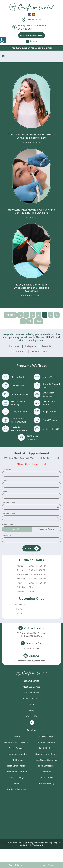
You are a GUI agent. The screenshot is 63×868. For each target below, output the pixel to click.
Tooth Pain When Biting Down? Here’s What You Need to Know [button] (32, 136)
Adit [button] (42, 845)
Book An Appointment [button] (32, 35)
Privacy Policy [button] (33, 843)
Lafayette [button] (31, 346)
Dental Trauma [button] (50, 420)
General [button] (17, 736)
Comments (7, 536)
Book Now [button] (47, 865)
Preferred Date (8, 502)
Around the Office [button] (32, 699)
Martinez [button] (14, 346)
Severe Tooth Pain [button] (20, 394)
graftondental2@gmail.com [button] (32, 661)
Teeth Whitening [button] (46, 783)
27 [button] (30, 321)
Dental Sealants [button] (17, 748)
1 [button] (20, 315)
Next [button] (38, 321)
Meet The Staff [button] (32, 693)
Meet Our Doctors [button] (32, 687)
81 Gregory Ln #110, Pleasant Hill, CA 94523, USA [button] (33, 27)
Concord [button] (21, 352)
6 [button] (39, 315)
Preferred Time (8, 513)
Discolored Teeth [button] (51, 429)
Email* (5, 480)
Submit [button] (29, 548)
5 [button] (32, 315)
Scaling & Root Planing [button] (46, 754)
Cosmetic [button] (46, 772)
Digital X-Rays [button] (46, 736)
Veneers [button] (17, 783)
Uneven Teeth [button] (49, 377)
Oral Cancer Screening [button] (46, 760)
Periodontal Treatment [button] (17, 772)
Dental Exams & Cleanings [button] (17, 742)
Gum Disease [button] (17, 386)
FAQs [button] (32, 704)
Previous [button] (10, 315)
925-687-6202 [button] (34, 20)
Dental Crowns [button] (46, 778)
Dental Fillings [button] (46, 748)
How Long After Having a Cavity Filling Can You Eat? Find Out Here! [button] (32, 211)
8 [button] (51, 315)
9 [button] (57, 315)
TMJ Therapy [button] (17, 760)
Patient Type (7, 525)
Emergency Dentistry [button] (17, 754)
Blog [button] (32, 710)
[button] (3, 40)
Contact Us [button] (32, 716)
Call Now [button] (16, 865)
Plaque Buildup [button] (50, 412)
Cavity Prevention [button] (19, 412)
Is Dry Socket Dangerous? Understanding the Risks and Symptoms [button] (32, 288)
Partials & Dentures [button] (17, 789)
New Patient (17, 529)
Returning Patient (46, 529)
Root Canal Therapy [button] (17, 766)
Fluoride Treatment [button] (46, 742)
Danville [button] (47, 346)
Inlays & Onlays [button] (17, 778)
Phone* (5, 491)
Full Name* (7, 469)
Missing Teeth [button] (18, 377)
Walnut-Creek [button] (39, 352)
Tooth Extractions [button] (46, 766)
